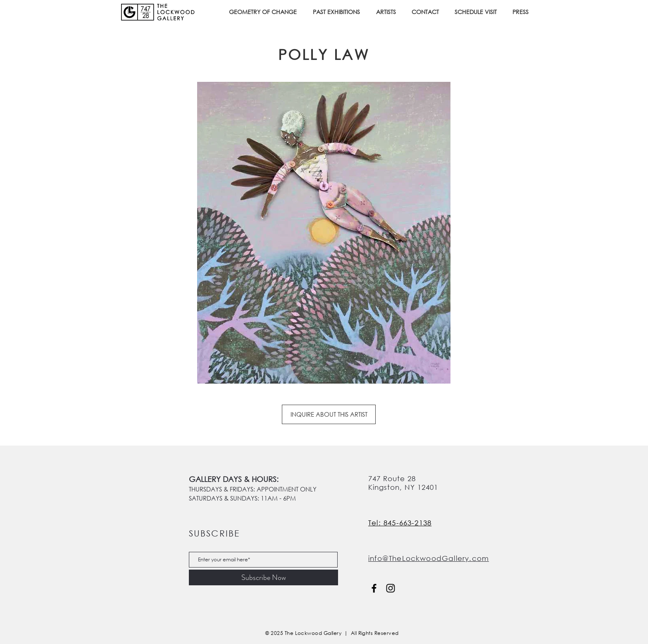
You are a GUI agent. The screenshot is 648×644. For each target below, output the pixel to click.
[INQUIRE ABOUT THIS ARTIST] (329, 414)
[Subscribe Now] (263, 577)
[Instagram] (391, 588)
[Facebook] (374, 588)
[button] (338, 12)
